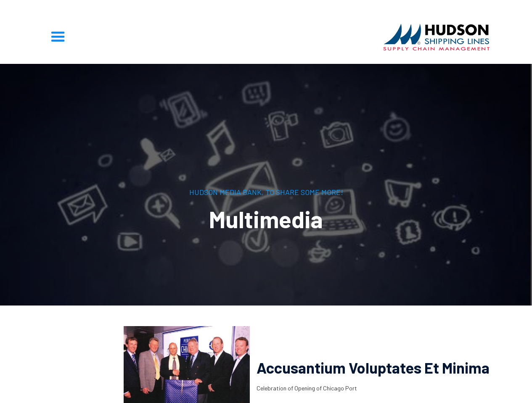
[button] (58, 37)
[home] (437, 37)
